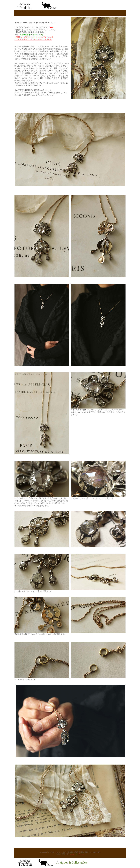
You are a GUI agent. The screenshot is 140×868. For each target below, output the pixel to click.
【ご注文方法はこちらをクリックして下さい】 (33, 40)
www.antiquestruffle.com (77, 854)
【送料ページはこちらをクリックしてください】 (34, 37)
